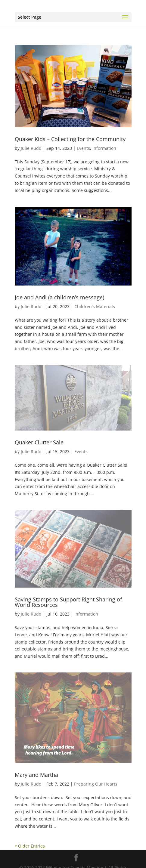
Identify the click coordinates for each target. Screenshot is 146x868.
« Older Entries (30, 846)
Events (83, 148)
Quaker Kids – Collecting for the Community (70, 139)
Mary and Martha (36, 775)
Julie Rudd (31, 148)
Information (104, 148)
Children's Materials (95, 306)
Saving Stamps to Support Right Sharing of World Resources (68, 602)
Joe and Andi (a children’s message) (59, 297)
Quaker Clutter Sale (39, 442)
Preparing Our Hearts (96, 784)
